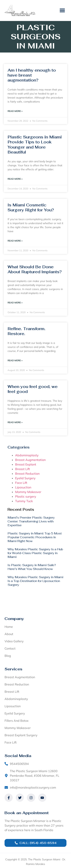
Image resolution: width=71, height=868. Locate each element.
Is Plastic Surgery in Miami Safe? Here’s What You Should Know (32, 567)
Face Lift (21, 483)
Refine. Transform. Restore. (27, 331)
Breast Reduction (27, 474)
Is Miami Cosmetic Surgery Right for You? (31, 207)
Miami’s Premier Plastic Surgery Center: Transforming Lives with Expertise (31, 521)
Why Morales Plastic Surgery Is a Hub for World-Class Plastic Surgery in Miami (35, 553)
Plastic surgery (26, 496)
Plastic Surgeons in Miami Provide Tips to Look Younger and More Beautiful (35, 145)
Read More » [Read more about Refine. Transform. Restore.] (15, 360)
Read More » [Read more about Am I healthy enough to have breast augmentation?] (15, 111)
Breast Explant (26, 464)
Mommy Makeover (28, 492)
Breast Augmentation (30, 460)
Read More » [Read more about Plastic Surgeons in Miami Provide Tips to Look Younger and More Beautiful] (15, 179)
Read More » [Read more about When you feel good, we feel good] (15, 422)
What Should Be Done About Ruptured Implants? (35, 269)
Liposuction (23, 487)
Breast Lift (23, 469)
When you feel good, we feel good (33, 389)
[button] (62, 10)
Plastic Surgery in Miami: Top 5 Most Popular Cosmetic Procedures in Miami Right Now (35, 537)
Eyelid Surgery (25, 478)
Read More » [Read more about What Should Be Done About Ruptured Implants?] (15, 303)
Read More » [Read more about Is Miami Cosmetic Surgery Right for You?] (15, 241)
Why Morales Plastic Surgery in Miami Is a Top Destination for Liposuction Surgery (35, 581)
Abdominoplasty (27, 455)
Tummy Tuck (24, 501)
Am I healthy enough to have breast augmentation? (32, 75)
